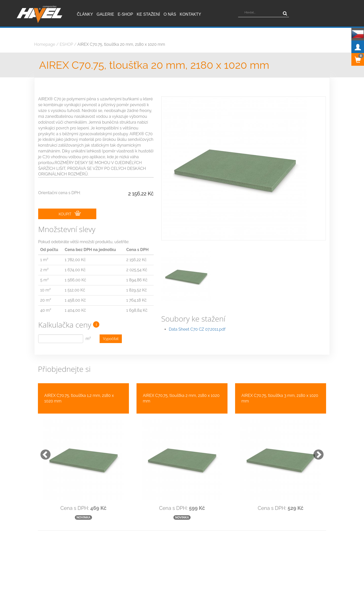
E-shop (125, 14)
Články (85, 14)
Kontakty (190, 14)
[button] (43, 452)
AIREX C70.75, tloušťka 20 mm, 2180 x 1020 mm (121, 44)
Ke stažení (148, 14)
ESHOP (66, 44)
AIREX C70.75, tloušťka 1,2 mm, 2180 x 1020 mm (79, 398)
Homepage (45, 44)
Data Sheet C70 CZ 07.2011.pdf (197, 318)
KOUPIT (70, 214)
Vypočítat (111, 339)
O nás (170, 14)
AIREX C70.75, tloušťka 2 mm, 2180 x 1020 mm (181, 398)
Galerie (105, 14)
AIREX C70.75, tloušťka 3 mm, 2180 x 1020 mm (280, 398)
